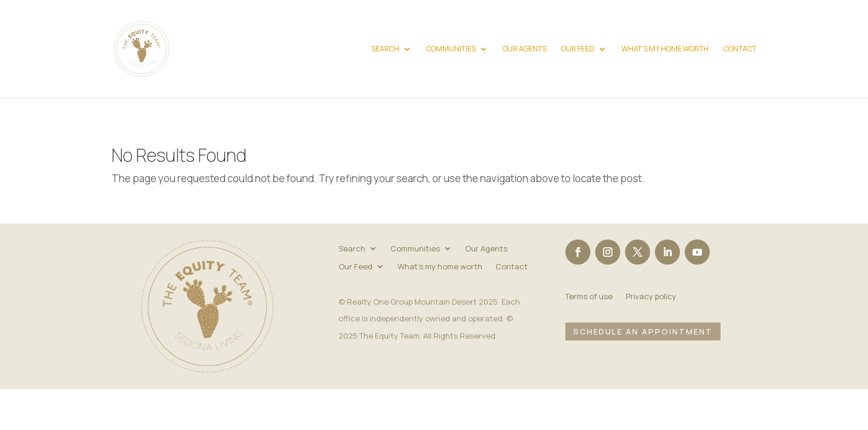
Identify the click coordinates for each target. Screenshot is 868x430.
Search (385, 49)
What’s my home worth (665, 49)
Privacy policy (651, 297)
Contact (740, 49)
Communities (451, 49)
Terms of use (589, 297)
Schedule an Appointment (643, 331)
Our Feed (578, 49)
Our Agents (524, 49)
